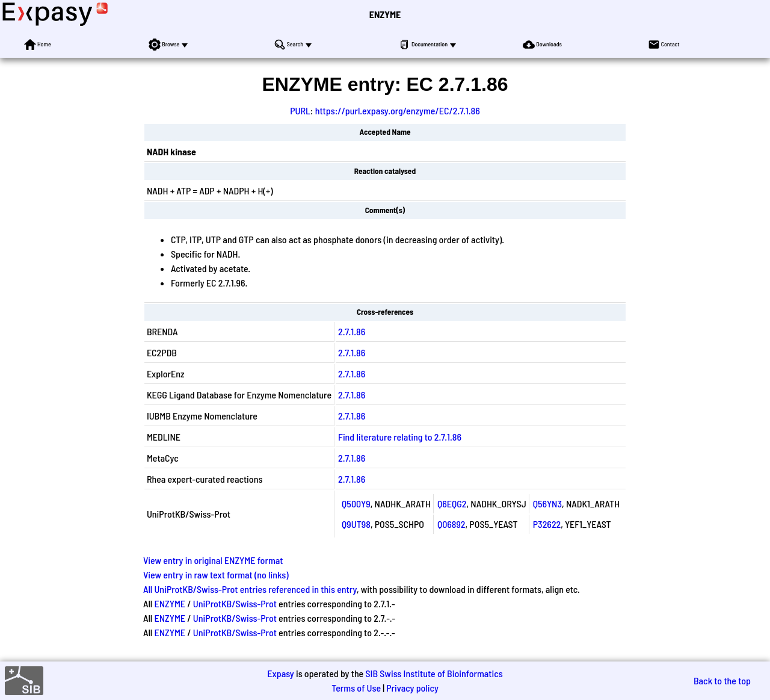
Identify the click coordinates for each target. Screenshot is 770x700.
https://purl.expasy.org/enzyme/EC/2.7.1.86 (398, 110)
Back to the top (722, 680)
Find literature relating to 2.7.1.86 (400, 437)
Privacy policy (412, 688)
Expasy (280, 673)
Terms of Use (356, 688)
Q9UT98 (356, 524)
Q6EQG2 (452, 503)
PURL (300, 110)
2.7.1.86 (352, 331)
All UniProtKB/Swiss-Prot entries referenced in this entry (250, 589)
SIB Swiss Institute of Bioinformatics (434, 673)
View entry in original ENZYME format (213, 560)
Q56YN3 (547, 503)
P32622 (547, 524)
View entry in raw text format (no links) (216, 575)
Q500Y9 (356, 503)
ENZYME (385, 14)
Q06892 (451, 524)
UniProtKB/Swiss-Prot (235, 603)
